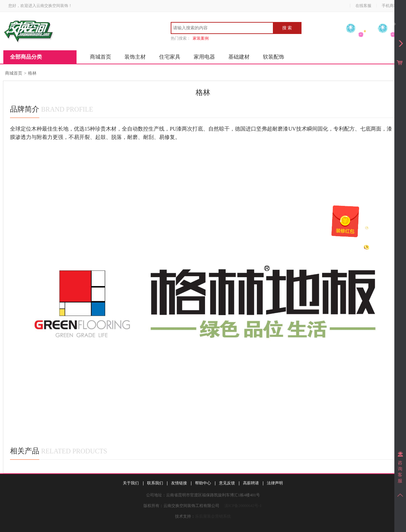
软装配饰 (274, 57)
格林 (32, 73)
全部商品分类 (26, 57)
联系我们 (155, 483)
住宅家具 (170, 57)
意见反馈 (227, 483)
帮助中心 (203, 483)
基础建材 (239, 57)
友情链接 (179, 483)
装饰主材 (135, 57)
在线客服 (363, 6)
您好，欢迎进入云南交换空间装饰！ (40, 6)
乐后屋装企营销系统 (213, 516)
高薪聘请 (251, 483)
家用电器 (204, 57)
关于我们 (131, 483)
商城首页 (101, 57)
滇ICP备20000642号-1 (243, 506)
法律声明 (275, 483)
